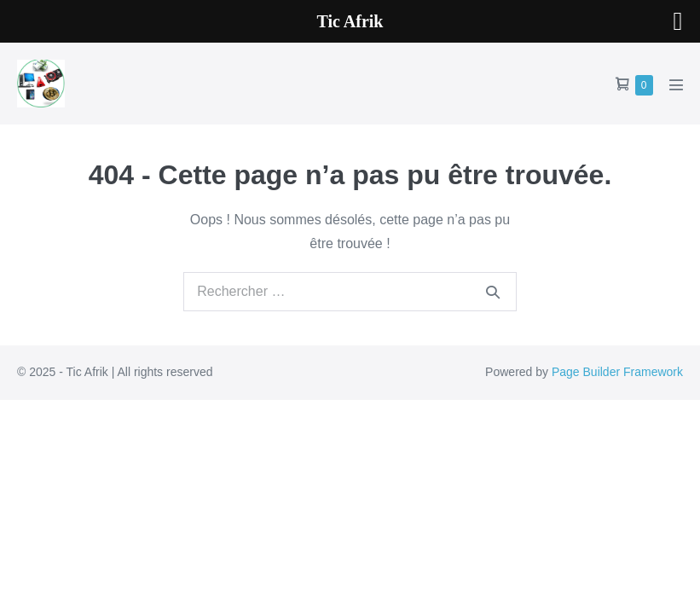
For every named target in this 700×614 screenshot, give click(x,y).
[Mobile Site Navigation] (676, 84)
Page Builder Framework (617, 372)
